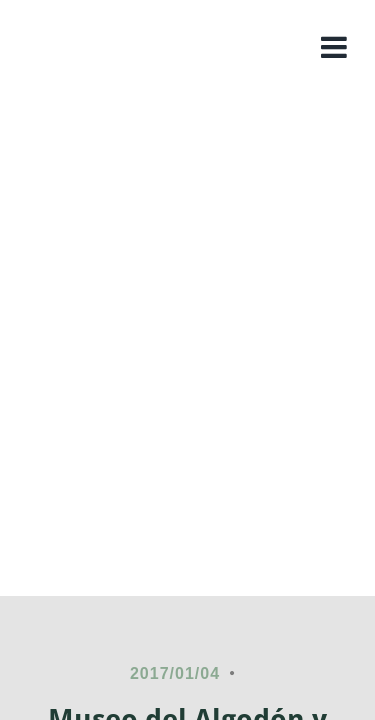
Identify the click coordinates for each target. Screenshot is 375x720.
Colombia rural (187, 156)
